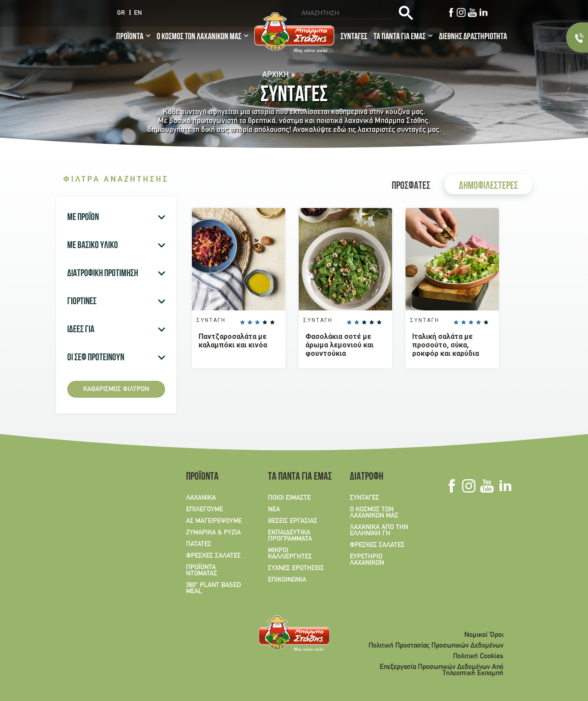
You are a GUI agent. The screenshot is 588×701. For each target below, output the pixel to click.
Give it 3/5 (257, 322)
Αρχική (276, 75)
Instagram (461, 12)
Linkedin (483, 12)
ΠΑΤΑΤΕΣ (199, 544)
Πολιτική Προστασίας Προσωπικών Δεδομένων (436, 646)
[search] (345, 13)
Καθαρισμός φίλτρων (116, 389)
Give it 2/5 (250, 322)
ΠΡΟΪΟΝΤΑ (130, 37)
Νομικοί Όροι (484, 635)
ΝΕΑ (274, 509)
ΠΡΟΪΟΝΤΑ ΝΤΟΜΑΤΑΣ (202, 571)
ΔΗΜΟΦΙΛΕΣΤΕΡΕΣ (489, 187)
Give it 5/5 (272, 322)
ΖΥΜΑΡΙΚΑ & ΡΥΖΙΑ (213, 533)
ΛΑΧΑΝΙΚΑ (201, 498)
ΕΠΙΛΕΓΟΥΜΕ (205, 509)
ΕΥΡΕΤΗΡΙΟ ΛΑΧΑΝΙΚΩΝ (367, 560)
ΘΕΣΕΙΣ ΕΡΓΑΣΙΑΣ (293, 521)
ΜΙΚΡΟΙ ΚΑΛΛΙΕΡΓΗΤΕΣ (290, 554)
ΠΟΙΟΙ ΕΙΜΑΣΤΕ (289, 498)
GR (121, 13)
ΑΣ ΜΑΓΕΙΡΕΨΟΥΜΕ (214, 521)
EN (138, 13)
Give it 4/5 (264, 322)
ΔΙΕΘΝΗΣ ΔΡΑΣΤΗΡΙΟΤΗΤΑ (473, 37)
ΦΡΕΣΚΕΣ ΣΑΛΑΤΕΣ (213, 556)
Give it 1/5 (242, 322)
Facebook (451, 12)
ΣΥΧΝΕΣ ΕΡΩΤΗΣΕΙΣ (296, 568)
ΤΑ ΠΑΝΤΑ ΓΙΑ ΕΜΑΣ (399, 37)
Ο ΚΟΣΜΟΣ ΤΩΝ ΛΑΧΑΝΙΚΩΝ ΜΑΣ (199, 37)
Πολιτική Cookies (478, 656)
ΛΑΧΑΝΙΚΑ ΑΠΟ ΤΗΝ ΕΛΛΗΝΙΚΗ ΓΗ (379, 530)
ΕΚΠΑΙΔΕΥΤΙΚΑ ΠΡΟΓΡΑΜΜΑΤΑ (290, 536)
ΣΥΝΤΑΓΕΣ (354, 37)
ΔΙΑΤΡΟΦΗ (367, 477)
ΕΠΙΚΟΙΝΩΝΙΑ (287, 580)
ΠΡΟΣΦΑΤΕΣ (411, 187)
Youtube (472, 12)
